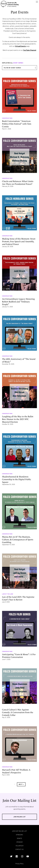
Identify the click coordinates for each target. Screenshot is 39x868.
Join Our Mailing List (20, 831)
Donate (20, 838)
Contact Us (19, 849)
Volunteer (20, 846)
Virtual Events (20, 46)
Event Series (18, 63)
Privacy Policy (19, 864)
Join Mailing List (19, 817)
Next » (21, 784)
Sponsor (20, 842)
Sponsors (19, 835)
